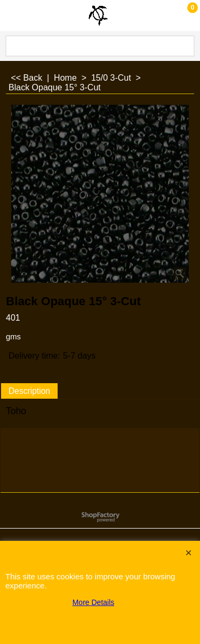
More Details (94, 602)
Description (29, 391)
